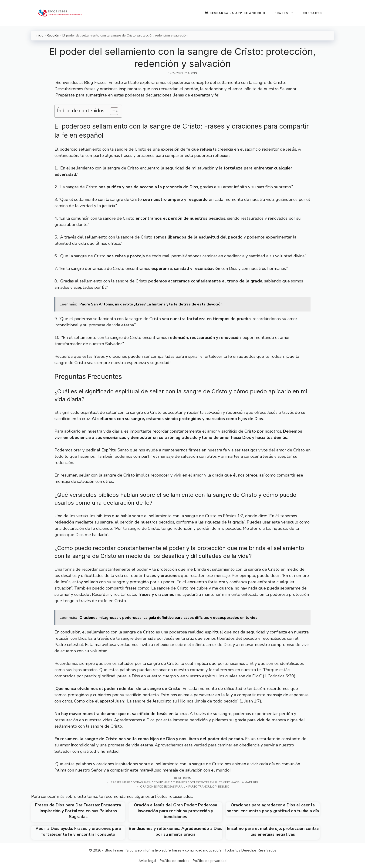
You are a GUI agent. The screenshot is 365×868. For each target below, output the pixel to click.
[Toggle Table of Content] (112, 111)
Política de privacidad (210, 861)
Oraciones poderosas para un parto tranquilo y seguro (185, 787)
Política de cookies (174, 861)
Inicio (40, 35)
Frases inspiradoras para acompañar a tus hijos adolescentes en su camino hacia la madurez (185, 782)
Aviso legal (147, 861)
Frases (286, 13)
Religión (53, 35)
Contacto (312, 13)
